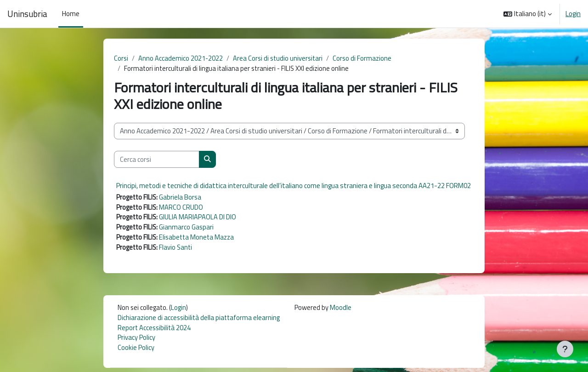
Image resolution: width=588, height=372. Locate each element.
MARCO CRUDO (182, 208)
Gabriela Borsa (182, 197)
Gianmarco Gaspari (188, 229)
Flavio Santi (177, 249)
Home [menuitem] (71, 14)
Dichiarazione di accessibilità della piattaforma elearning (200, 320)
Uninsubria (27, 14)
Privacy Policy (136, 341)
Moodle (343, 310)
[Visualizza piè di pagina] (565, 349)
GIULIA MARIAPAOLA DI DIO (199, 218)
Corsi (121, 58)
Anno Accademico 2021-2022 (181, 58)
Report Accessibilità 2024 (155, 330)
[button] (528, 14)
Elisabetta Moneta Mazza (199, 239)
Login (573, 14)
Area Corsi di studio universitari (280, 58)
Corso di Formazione (366, 58)
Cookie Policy (136, 351)
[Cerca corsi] (157, 160)
